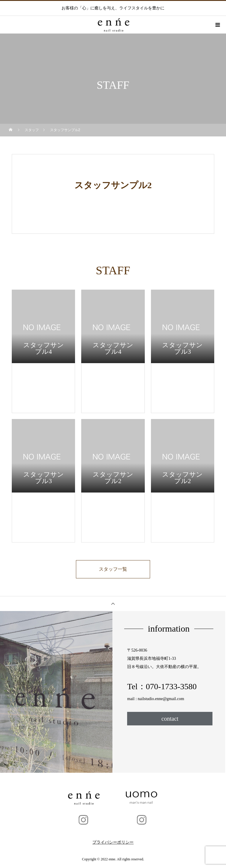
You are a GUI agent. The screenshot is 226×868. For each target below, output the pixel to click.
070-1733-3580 (171, 686)
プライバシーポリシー (113, 842)
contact (170, 719)
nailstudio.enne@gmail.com (161, 699)
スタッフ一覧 (113, 569)
